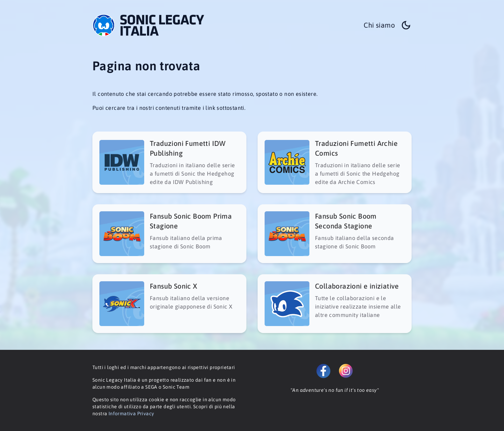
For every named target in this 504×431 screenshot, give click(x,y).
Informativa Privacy (131, 414)
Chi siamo (379, 25)
